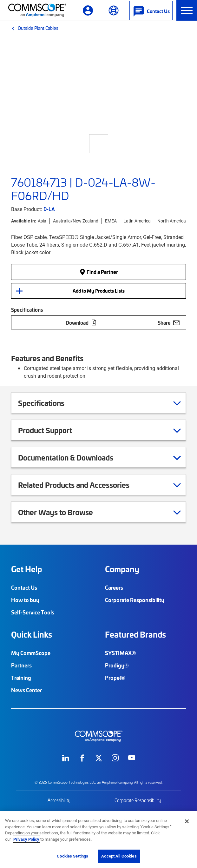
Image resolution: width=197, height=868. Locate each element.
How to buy (25, 600)
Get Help (26, 569)
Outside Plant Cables (38, 28)
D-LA (49, 209)
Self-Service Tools (33, 612)
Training (21, 678)
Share (169, 322)
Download (81, 322)
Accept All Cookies (119, 856)
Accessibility (59, 800)
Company (122, 569)
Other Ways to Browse (63, 512)
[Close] (187, 821)
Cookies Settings (72, 856)
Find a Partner (99, 272)
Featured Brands (135, 634)
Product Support (53, 430)
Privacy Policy (26, 839)
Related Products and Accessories (82, 485)
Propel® (115, 678)
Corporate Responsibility (135, 600)
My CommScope (31, 653)
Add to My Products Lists (99, 291)
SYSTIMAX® (121, 653)
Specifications (49, 403)
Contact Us (24, 587)
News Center (26, 690)
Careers (114, 587)
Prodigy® (117, 665)
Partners (21, 665)
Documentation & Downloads (74, 457)
